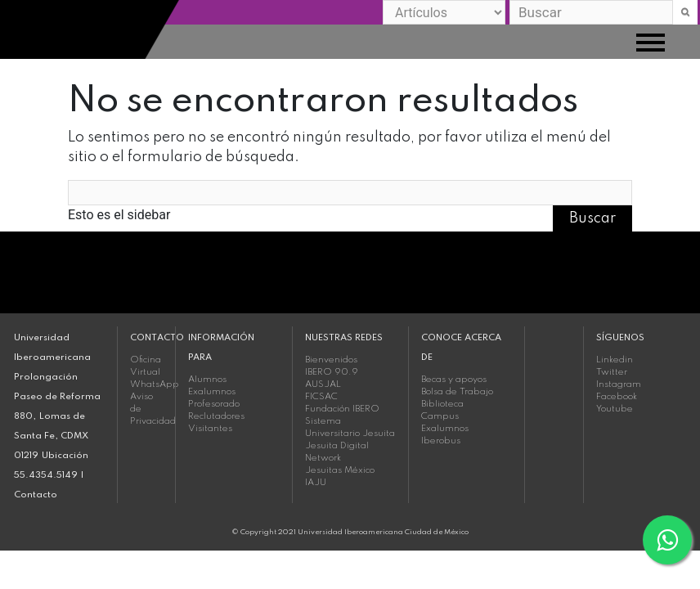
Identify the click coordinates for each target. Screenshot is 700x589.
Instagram (619, 384)
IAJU (316, 483)
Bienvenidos (331, 360)
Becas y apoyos (454, 380)
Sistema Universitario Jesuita (350, 427)
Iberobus (441, 441)
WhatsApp (146, 384)
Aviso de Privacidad (146, 409)
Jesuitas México (340, 470)
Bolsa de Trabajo (457, 392)
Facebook (617, 397)
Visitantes (210, 429)
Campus (440, 416)
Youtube (615, 409)
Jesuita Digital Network (337, 452)
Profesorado (214, 404)
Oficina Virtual (146, 366)
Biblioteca (442, 404)
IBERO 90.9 (332, 372)
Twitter (612, 372)
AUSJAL (323, 384)
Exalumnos (212, 392)
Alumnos (207, 380)
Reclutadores (216, 416)
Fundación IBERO (342, 409)
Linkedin (615, 360)
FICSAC (321, 397)
